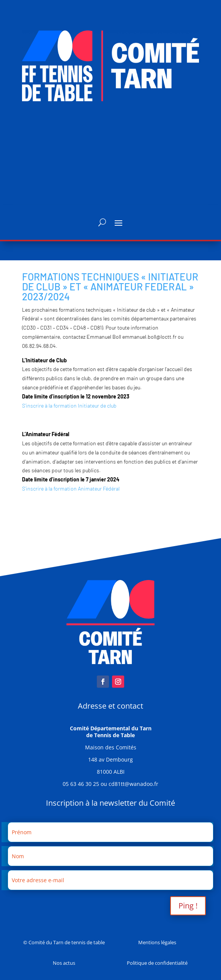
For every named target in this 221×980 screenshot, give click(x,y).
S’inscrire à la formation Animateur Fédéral (71, 488)
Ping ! (188, 906)
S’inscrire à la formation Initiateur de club (69, 406)
